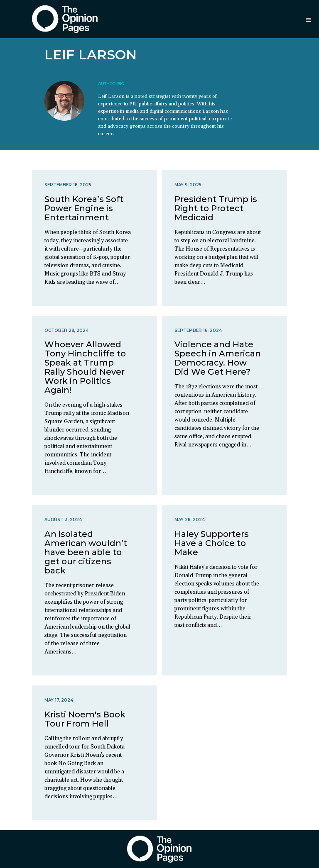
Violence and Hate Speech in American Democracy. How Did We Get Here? (218, 358)
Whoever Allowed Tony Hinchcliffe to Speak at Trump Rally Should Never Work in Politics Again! (85, 367)
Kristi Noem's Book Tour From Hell (85, 719)
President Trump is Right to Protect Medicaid (216, 208)
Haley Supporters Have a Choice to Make (212, 543)
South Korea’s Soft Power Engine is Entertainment (84, 208)
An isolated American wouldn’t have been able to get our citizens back (86, 552)
